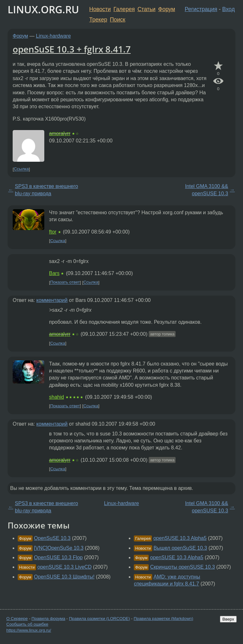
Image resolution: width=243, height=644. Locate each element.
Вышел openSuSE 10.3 (180, 548)
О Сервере (17, 619)
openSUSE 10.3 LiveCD (65, 567)
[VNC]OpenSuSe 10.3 (59, 548)
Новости (100, 9)
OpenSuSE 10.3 (52, 538)
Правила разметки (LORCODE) (100, 619)
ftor (53, 232)
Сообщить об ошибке (27, 624)
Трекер (98, 20)
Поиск (118, 20)
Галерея (124, 9)
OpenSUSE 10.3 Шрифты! (64, 577)
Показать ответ (65, 282)
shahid (56, 397)
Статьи (146, 9)
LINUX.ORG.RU (43, 9)
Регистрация (201, 9)
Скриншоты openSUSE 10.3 (183, 567)
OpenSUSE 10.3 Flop (58, 557)
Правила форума (49, 619)
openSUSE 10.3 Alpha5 (180, 538)
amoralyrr (60, 133)
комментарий (52, 300)
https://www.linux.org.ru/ (29, 630)
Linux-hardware (53, 36)
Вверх (228, 619)
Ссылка (21, 169)
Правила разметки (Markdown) (163, 619)
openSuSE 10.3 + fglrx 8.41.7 (72, 49)
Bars (54, 273)
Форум (167, 9)
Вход (228, 9)
